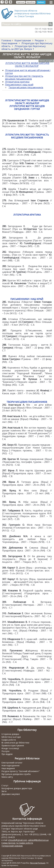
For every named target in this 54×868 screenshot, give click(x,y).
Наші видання (10, 43)
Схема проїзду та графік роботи (17, 843)
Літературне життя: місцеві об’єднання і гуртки (28, 72)
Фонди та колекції (10, 748)
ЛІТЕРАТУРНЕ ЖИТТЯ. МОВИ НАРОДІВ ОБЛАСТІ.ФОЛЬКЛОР (27, 65)
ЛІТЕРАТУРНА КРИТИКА (27, 215)
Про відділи (7, 754)
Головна (6, 40)
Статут (5, 785)
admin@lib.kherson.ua (38, 840)
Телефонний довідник (12, 846)
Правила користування (13, 745)
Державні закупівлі (11, 794)
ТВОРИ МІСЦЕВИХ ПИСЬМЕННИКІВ (27, 402)
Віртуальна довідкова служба (16, 774)
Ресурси (39, 40)
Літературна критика (17, 82)
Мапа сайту (7, 777)
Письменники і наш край (19, 85)
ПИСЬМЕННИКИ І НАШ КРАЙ (27, 299)
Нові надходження (10, 765)
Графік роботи (9, 740)
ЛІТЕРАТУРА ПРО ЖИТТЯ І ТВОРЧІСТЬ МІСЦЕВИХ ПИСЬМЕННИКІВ (27, 136)
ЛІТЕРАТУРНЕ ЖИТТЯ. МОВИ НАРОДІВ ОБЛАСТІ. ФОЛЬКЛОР (27, 102)
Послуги (5, 751)
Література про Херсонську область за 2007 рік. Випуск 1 (24, 48)
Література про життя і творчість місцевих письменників (24, 77)
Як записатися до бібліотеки (15, 743)
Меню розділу (46, 61)
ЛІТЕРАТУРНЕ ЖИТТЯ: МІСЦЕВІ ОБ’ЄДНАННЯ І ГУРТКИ (27, 108)
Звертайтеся (31, 2)
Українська (21, 2)
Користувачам (23, 40)
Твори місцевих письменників (26, 87)
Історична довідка (10, 734)
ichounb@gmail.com (18, 840)
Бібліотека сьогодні (11, 737)
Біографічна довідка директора (17, 788)
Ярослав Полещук (38, 863)
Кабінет (41, 2)
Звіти (4, 791)
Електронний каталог (12, 763)
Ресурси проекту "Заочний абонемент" (21, 771)
